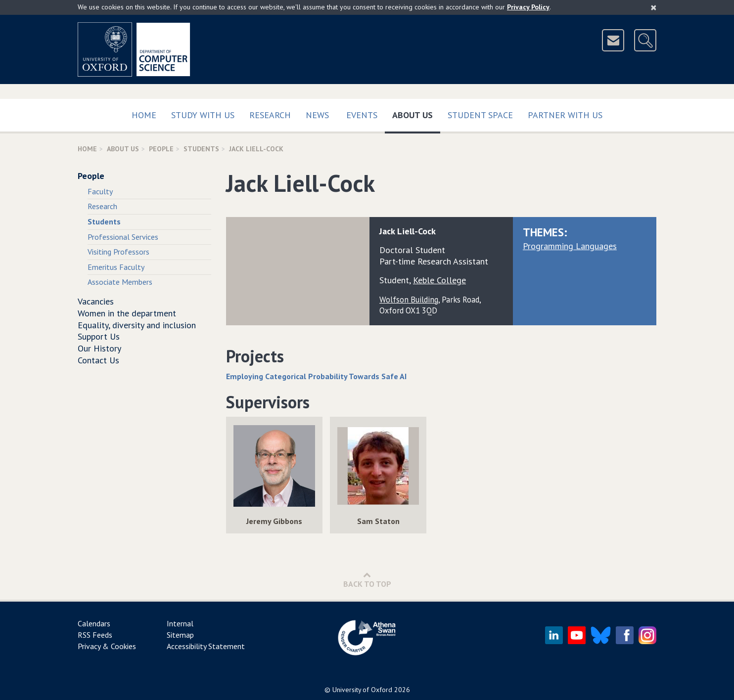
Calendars (94, 623)
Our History (99, 348)
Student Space (480, 115)
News (317, 115)
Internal (180, 623)
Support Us (99, 336)
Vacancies (96, 301)
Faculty (100, 191)
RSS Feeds (95, 635)
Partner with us (565, 115)
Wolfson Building (409, 300)
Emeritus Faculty (116, 267)
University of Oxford (362, 690)
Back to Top (367, 580)
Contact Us (98, 360)
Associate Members (120, 282)
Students (201, 149)
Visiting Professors (118, 252)
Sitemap (180, 635)
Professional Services (123, 237)
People (161, 149)
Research (270, 115)
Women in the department (127, 313)
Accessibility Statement (206, 646)
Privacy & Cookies (107, 646)
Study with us (203, 115)
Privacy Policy (528, 7)
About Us (416, 113)
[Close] (654, 7)
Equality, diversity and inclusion (137, 325)
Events (362, 115)
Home (144, 115)
